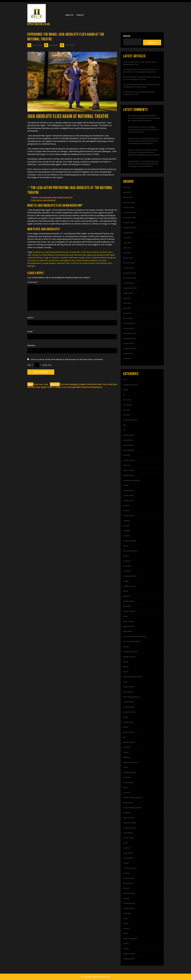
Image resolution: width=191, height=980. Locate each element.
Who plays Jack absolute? (44, 200)
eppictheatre (133, 138)
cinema (126, 506)
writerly (126, 944)
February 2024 (129, 323)
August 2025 (128, 233)
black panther (129, 450)
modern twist (85, 258)
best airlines (128, 440)
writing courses (129, 954)
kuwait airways (129, 742)
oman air (127, 793)
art (124, 430)
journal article (129, 702)
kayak (126, 717)
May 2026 (127, 187)
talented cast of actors (67, 263)
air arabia (127, 400)
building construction (131, 480)
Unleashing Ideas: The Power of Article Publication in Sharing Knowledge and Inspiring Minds (143, 141)
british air (127, 465)
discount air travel (130, 551)
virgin (125, 918)
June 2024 (127, 303)
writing (126, 949)
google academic (130, 652)
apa (125, 425)
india (125, 682)
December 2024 (130, 273)
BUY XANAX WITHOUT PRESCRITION (141, 116)
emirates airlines (130, 576)
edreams (127, 561)
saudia (126, 863)
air (124, 395)
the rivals (83, 263)
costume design (130, 541)
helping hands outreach (133, 677)
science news (129, 878)
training (126, 898)
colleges (127, 531)
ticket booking (129, 893)
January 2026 (129, 207)
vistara (126, 923)
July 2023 (127, 359)
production (54, 260)
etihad (126, 591)
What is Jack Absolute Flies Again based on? (52, 197)
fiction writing (128, 621)
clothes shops (129, 516)
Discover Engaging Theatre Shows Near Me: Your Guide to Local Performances (143, 129)
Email (30, 332)
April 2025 (127, 253)
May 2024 (127, 308)
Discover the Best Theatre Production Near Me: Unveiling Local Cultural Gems (142, 86)
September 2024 (130, 288)
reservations (128, 833)
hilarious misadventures (58, 255)
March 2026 (128, 197)
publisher (127, 813)
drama (126, 556)
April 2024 (127, 313)
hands (126, 672)
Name (31, 318)
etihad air (127, 596)
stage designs (49, 263)
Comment (33, 282)
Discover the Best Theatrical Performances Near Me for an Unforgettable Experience (140, 71)
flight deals (127, 631)
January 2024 (129, 328)
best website (128, 445)
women (126, 928)
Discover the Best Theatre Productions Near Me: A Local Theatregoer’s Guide (142, 78)
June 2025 (127, 243)
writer (125, 934)
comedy (95, 252)
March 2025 (128, 258)
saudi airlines (128, 858)
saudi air (127, 848)
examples (127, 606)
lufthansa (127, 757)
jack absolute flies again (81, 255)
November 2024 (130, 278)
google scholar (129, 657)
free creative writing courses (135, 636)
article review (129, 435)
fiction (126, 616)
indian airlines (129, 687)
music (126, 767)
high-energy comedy (37, 255)
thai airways (128, 883)
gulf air (126, 667)
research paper (130, 828)
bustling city (38, 252)
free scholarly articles (132, 641)
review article (129, 838)
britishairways (129, 475)
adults (126, 390)
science (126, 873)
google (126, 647)
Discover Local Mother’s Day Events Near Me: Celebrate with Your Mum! (144, 119)
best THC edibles (135, 150)
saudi (125, 843)
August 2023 (128, 353)
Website (31, 345)
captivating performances (57, 252)
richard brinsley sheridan (86, 260)
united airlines (129, 908)
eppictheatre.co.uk (39, 24)
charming (86, 252)
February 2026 (129, 202)
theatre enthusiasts (97, 263)
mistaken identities (69, 258)
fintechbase (133, 127)
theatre (126, 888)
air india (126, 410)
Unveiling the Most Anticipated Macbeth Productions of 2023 (139, 93)
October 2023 (129, 343)
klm (125, 737)
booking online (129, 460)
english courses (129, 586)
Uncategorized (129, 903)
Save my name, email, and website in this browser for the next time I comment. (67, 359)
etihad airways (129, 601)
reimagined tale (67, 260)
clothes (126, 511)
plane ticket (128, 803)
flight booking (129, 626)
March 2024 (128, 318)
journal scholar (129, 712)
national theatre (99, 258)
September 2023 (130, 348)
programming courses (132, 808)
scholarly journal (130, 868)
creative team (106, 252)
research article (130, 823)
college (126, 526)
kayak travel (128, 722)
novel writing (128, 782)
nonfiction (127, 777)
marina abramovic (131, 762)
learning (126, 747)
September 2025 (130, 228)
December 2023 (130, 333)
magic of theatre (51, 258)
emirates (127, 571)
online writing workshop (133, 798)
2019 (125, 380)
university (127, 913)
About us (69, 15)
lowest (126, 752)
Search (127, 36)
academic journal (130, 385)
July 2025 (127, 238)
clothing (126, 521)
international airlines (131, 697)
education (127, 566)
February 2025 (129, 263)
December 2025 (130, 213)
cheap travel (128, 500)
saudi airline (128, 853)
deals (125, 546)
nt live (125, 787)
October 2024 (129, 283)
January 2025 (129, 268)
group (126, 662)
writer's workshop (130, 939)
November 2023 (130, 338)
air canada (128, 405)
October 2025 (129, 223)
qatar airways (129, 818)
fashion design (129, 611)
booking (126, 455)
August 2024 (128, 293)
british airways (129, 470)
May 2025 (127, 248)
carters (126, 485)
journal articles (129, 707)
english (126, 581)
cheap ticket (128, 490)
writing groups (129, 959)
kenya (126, 727)
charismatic (75, 252)
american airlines (130, 420)
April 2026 (127, 192)
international (128, 692)
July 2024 (127, 298)
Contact (80, 15)
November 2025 (130, 218)
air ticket (126, 415)
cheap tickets (129, 495)
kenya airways (129, 732)
